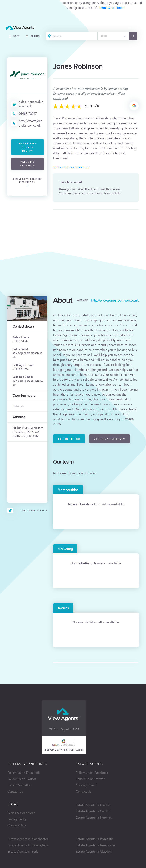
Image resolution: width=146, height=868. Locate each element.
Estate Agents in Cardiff (93, 811)
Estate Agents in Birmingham (28, 845)
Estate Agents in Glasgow (94, 852)
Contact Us (15, 792)
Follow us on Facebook (23, 773)
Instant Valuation (19, 785)
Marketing (65, 549)
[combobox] (113, 36)
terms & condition (112, 8)
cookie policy (54, 8)
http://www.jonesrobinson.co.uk (31, 123)
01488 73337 (28, 114)
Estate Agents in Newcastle (95, 845)
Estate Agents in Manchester (28, 839)
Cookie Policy (17, 825)
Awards (63, 608)
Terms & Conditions (21, 813)
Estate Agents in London (93, 805)
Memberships (68, 490)
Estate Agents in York (23, 852)
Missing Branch (86, 785)
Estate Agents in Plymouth (94, 839)
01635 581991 (21, 369)
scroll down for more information (27, 181)
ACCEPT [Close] (7, 16)
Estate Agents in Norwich (94, 818)
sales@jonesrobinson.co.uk (31, 104)
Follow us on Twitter (22, 779)
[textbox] (113, 35)
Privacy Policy (17, 819)
